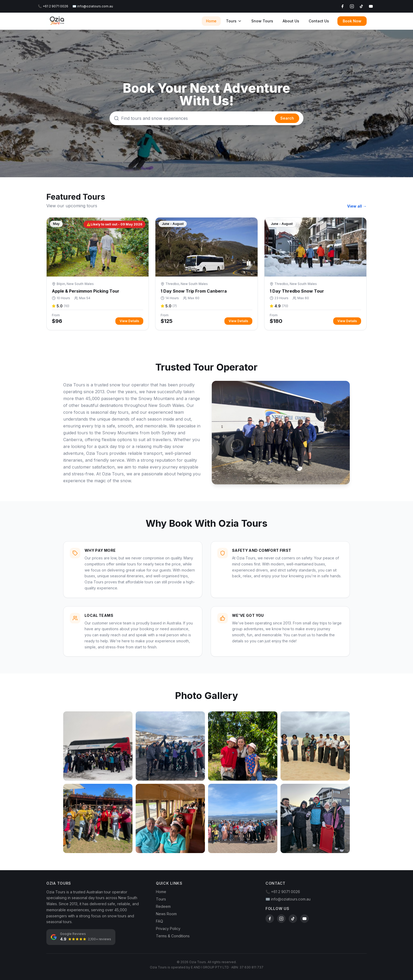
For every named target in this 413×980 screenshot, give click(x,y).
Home (211, 21)
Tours (234, 21)
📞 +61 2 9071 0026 (53, 6)
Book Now (352, 21)
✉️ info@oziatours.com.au (93, 6)
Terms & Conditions (173, 936)
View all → (357, 206)
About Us (291, 21)
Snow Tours (262, 21)
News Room (166, 914)
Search (287, 118)
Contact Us (319, 21)
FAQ (159, 921)
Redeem (163, 906)
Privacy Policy (168, 929)
